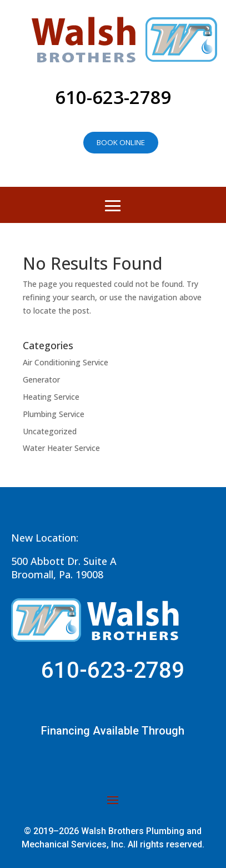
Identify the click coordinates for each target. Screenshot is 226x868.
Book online (121, 142)
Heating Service (51, 397)
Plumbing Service (54, 414)
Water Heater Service (61, 448)
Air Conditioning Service (66, 362)
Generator (41, 380)
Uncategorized (50, 431)
